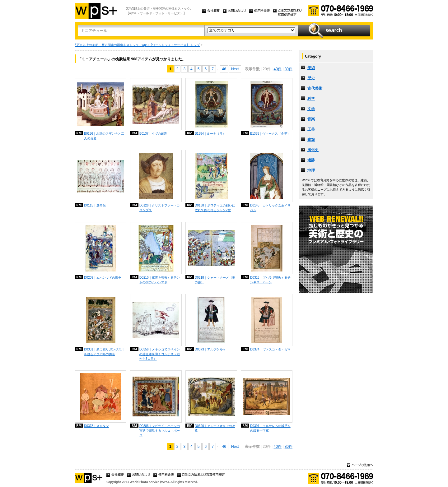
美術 (311, 68)
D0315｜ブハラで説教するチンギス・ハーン (270, 280)
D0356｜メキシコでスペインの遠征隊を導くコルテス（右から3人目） (160, 354)
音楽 (311, 119)
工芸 (311, 129)
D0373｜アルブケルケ (210, 349)
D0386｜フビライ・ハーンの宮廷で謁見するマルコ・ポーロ (160, 431)
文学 (311, 109)
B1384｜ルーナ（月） (210, 134)
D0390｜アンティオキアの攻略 (215, 428)
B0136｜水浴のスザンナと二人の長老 (104, 136)
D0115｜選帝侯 (95, 205)
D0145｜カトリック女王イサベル (270, 208)
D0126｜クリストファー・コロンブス (160, 208)
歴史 (311, 78)
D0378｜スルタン (96, 426)
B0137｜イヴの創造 (153, 134)
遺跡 (311, 160)
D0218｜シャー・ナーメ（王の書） (215, 280)
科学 (311, 99)
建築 (311, 140)
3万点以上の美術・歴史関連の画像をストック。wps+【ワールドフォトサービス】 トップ (137, 45)
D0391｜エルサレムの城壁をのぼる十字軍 (270, 428)
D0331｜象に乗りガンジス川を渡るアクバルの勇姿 (104, 352)
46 (224, 69)
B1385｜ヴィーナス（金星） (270, 134)
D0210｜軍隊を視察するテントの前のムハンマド (160, 280)
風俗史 (313, 150)
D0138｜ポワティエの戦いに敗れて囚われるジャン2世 (215, 208)
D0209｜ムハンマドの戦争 (103, 278)
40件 (277, 69)
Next (235, 69)
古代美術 (315, 88)
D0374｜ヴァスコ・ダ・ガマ (270, 349)
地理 (311, 170)
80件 (289, 69)
